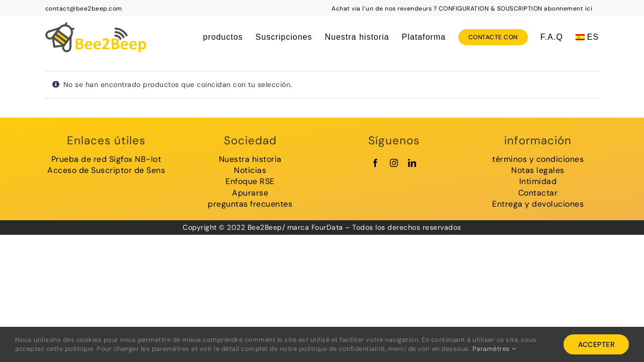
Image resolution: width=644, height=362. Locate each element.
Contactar (538, 193)
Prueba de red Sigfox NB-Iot (106, 159)
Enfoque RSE (250, 181)
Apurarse (250, 193)
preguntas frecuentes (250, 204)
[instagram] (394, 163)
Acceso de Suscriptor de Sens (106, 170)
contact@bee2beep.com (84, 9)
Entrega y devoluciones (538, 204)
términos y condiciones (538, 159)
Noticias (250, 170)
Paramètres (494, 349)
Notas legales (538, 170)
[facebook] (376, 163)
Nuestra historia (250, 159)
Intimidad (538, 181)
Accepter (596, 344)
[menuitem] (587, 37)
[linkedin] (412, 163)
